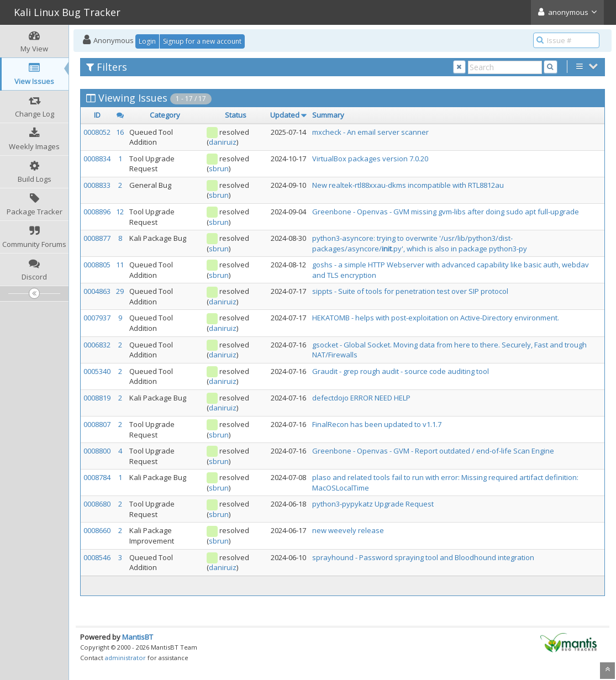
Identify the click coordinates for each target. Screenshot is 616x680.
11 (120, 265)
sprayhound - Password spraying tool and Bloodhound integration (423, 557)
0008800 (97, 451)
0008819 (97, 398)
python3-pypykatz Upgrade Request (373, 504)
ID (97, 115)
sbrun (219, 168)
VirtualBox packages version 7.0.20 (370, 159)
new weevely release (348, 530)
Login (147, 41)
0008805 (97, 265)
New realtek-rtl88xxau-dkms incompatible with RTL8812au (408, 185)
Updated (285, 115)
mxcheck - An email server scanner (370, 132)
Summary (328, 115)
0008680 (97, 504)
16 (120, 132)
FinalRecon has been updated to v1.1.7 (377, 424)
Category (165, 115)
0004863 (97, 291)
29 (120, 291)
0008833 (97, 185)
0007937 (97, 318)
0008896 (97, 212)
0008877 (97, 238)
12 (120, 212)
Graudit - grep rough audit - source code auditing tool (401, 371)
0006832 (97, 345)
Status (236, 115)
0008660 (97, 530)
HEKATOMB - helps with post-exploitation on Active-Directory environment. (436, 318)
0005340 (97, 371)
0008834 (97, 159)
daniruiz (223, 142)
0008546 (97, 557)
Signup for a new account (202, 41)
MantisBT (138, 637)
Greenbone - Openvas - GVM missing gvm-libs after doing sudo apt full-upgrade (446, 212)
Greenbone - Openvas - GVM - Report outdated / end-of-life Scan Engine (433, 451)
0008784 (97, 477)
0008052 (97, 132)
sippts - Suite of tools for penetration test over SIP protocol (410, 291)
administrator (125, 658)
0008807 (97, 424)
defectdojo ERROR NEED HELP (361, 398)
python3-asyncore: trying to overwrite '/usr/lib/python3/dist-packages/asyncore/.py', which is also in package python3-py (420, 243)
